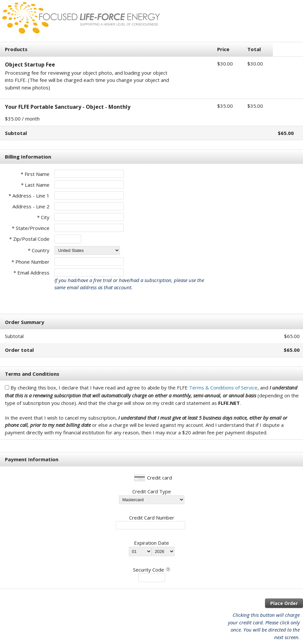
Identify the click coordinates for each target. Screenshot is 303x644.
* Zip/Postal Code (29, 239)
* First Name (35, 174)
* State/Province (31, 228)
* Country (39, 250)
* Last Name (35, 185)
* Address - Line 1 (29, 196)
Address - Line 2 (31, 206)
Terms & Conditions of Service (223, 388)
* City (43, 217)
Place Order (284, 603)
